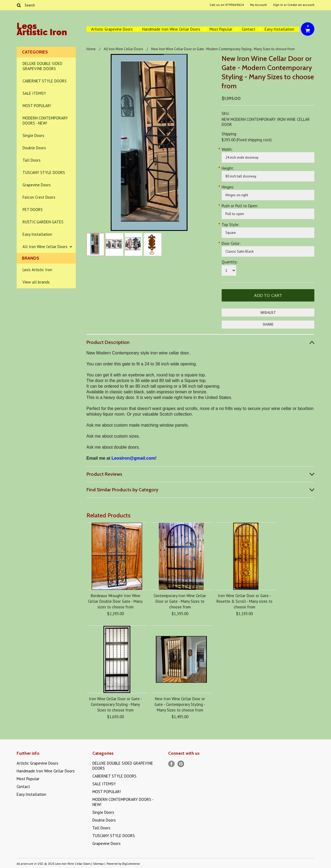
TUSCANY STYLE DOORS (44, 172)
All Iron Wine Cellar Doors (45, 247)
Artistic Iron (42, 30)
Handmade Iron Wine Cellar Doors (171, 29)
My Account (258, 5)
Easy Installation (279, 29)
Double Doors (34, 148)
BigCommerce (131, 864)
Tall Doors (32, 160)
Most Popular (221, 29)
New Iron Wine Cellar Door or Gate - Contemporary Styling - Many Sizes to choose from (180, 704)
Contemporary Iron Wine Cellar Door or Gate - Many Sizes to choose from (180, 601)
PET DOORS (33, 210)
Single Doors (33, 135)
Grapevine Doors (37, 185)
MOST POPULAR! (37, 106)
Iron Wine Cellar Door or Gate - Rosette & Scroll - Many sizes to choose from (244, 601)
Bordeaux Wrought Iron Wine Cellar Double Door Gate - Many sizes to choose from (115, 601)
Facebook (172, 764)
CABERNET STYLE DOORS (45, 81)
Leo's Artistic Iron (37, 270)
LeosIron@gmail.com (133, 458)
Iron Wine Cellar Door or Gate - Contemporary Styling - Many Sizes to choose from (116, 704)
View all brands (36, 282)
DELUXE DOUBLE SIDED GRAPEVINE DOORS (42, 66)
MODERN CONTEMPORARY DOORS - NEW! (45, 121)
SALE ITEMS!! (34, 93)
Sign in (278, 5)
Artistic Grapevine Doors (112, 29)
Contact (249, 29)
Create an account (301, 5)
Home (91, 49)
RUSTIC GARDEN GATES (43, 222)
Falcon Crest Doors (39, 197)
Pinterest (181, 764)
